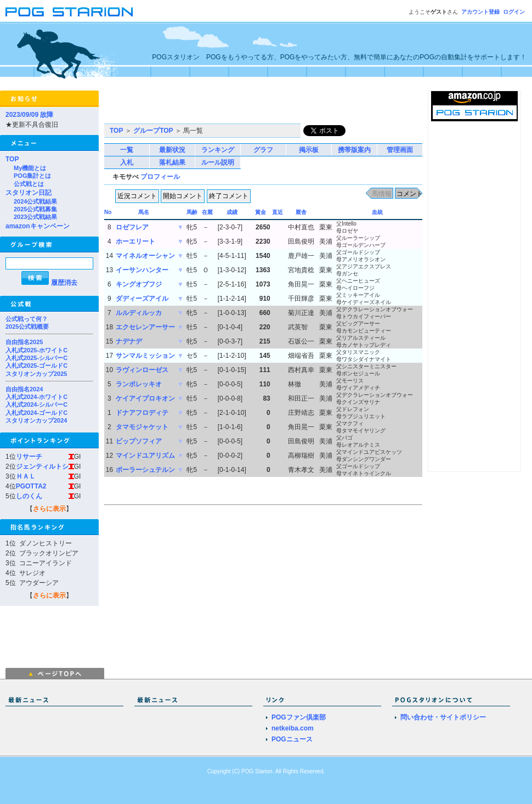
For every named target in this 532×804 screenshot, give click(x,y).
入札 (127, 162)
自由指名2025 (24, 342)
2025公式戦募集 (35, 209)
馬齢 (192, 212)
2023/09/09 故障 (29, 115)
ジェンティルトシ (42, 466)
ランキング (218, 150)
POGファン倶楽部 (299, 717)
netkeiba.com (293, 728)
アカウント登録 (480, 12)
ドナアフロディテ (142, 413)
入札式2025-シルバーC (36, 358)
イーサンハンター (142, 270)
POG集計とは (32, 176)
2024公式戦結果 (35, 201)
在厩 (207, 212)
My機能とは (30, 168)
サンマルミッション (145, 356)
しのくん (29, 496)
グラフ (263, 150)
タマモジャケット (142, 427)
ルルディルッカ (139, 313)
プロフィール (160, 177)
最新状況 (172, 150)
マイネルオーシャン (145, 256)
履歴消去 (64, 283)
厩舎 (301, 212)
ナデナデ (129, 341)
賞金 (261, 212)
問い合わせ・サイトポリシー (443, 717)
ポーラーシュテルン (145, 470)
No (108, 212)
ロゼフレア (132, 227)
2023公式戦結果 (35, 217)
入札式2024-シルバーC (36, 404)
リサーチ (29, 457)
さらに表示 (49, 509)
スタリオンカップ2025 (36, 374)
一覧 (127, 150)
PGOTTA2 (31, 486)
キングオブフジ (139, 284)
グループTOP (153, 131)
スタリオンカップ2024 (36, 420)
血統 (377, 212)
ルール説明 (218, 162)
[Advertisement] (233, 107)
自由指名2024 (24, 389)
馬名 (144, 212)
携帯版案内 (354, 150)
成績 (232, 212)
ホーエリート (135, 241)
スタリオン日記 (29, 193)
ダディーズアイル (142, 299)
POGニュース (292, 739)
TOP (12, 159)
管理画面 (400, 150)
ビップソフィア (139, 441)
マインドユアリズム (145, 456)
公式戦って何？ (27, 319)
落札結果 (172, 162)
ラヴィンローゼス (142, 370)
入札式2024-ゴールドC (36, 413)
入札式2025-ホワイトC (36, 350)
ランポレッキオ (139, 384)
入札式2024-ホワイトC (36, 397)
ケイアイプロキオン (145, 398)
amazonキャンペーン (38, 226)
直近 (278, 212)
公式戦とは (29, 184)
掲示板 (309, 150)
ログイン (514, 12)
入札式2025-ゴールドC (36, 366)
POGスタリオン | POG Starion (69, 12)
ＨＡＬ (26, 476)
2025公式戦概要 (27, 327)
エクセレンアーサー (145, 327)
